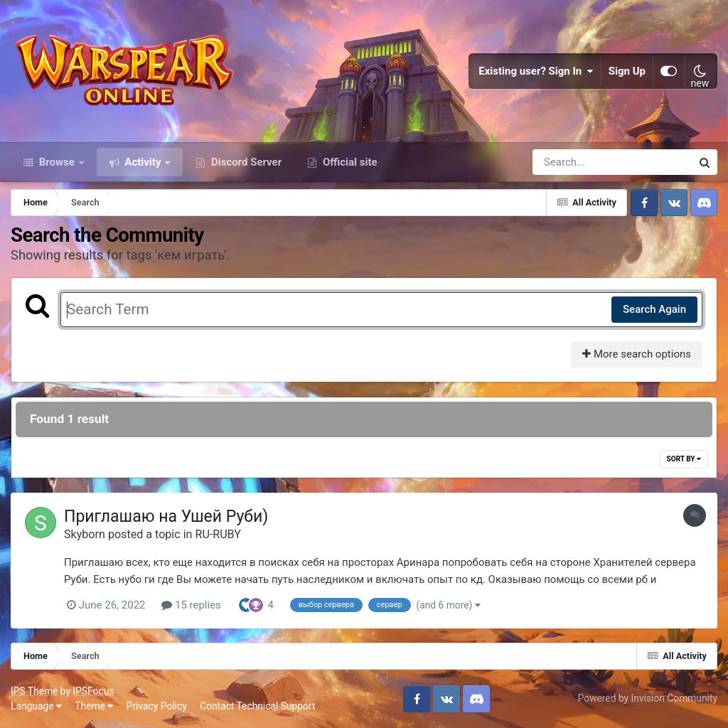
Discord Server (245, 162)
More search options (637, 354)
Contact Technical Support (257, 706)
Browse (57, 162)
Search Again (654, 309)
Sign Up (627, 71)
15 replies (191, 605)
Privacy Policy (157, 706)
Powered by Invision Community (648, 698)
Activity (143, 162)
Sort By (684, 459)
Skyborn (85, 534)
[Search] (572, 162)
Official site (348, 162)
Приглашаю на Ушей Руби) (166, 516)
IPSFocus (93, 691)
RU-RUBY (218, 534)
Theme (94, 706)
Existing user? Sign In (536, 71)
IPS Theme (34, 691)
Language (36, 706)
